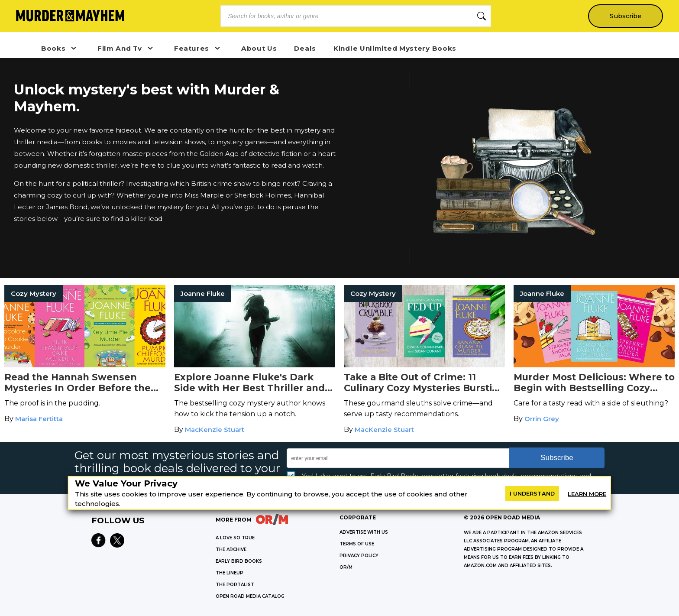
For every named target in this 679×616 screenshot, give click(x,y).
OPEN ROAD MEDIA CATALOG (250, 596)
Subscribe (625, 16)
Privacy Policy (359, 556)
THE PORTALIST (235, 585)
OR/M (346, 567)
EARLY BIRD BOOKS (239, 561)
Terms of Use (357, 544)
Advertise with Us (364, 532)
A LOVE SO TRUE (235, 538)
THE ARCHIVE (231, 550)
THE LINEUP (230, 573)
